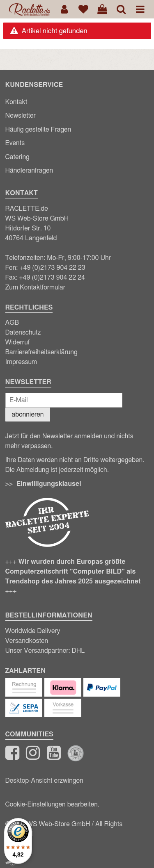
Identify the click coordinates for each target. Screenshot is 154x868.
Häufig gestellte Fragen (38, 130)
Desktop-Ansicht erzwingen (44, 781)
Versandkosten (27, 641)
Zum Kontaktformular (36, 287)
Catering (17, 157)
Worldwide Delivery (33, 631)
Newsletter (21, 116)
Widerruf (18, 342)
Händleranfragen (29, 171)
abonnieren (28, 415)
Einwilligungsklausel (49, 484)
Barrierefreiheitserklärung (41, 352)
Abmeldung (33, 470)
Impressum (21, 362)
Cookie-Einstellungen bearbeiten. (52, 804)
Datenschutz (23, 333)
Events (15, 143)
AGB (12, 323)
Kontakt (16, 102)
